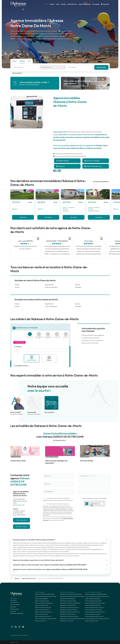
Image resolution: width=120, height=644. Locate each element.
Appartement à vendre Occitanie (68, 614)
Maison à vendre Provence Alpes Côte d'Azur (46, 619)
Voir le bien (23, 217)
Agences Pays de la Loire (29, 579)
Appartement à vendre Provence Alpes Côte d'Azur (72, 619)
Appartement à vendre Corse (67, 621)
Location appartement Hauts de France (94, 608)
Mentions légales (21, 527)
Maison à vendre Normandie (42, 601)
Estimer (14, 61)
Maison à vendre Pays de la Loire (43, 616)
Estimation (61, 166)
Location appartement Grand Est (93, 605)
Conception (13, 611)
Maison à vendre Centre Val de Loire (44, 612)
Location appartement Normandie (93, 601)
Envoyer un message (92, 161)
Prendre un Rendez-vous (93, 166)
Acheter (52, 4)
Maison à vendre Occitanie (41, 614)
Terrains (17, 287)
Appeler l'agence (63, 161)
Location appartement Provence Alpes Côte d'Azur (97, 619)
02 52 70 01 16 (19, 505)
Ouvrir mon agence (15, 605)
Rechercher (101, 67)
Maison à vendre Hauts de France (43, 608)
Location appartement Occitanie (93, 614)
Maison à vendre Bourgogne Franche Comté (46, 596)
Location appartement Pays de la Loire (94, 616)
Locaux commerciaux (51, 287)
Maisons (17, 285)
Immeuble (78, 287)
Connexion (105, 4)
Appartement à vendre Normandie (68, 601)
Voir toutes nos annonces (101, 182)
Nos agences (14, 600)
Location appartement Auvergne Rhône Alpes (96, 594)
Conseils (63, 4)
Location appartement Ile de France (93, 610)
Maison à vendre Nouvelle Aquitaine (44, 603)
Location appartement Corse (92, 621)
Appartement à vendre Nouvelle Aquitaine (70, 603)
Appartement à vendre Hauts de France (69, 608)
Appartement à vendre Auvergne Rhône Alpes (71, 594)
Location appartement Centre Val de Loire (95, 612)
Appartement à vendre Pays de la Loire (69, 616)
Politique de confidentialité (17, 614)
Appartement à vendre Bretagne (68, 599)
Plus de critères (18, 73)
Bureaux (78, 285)
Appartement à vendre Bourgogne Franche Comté (72, 596)
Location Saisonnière (84, 4)
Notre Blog (13, 607)
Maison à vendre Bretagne (41, 599)
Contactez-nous (72, 4)
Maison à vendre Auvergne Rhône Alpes (45, 594)
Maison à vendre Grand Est (42, 605)
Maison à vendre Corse (41, 621)
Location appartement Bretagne (92, 599)
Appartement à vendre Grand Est (68, 605)
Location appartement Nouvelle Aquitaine (95, 603)
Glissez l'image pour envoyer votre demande (94, 498)
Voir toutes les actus (60, 440)
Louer (58, 4)
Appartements (49, 285)
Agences (17, 579)
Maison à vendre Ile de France (42, 610)
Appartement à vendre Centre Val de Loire (70, 612)
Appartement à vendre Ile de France (68, 610)
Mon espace (96, 4)
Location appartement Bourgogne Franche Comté (97, 596)
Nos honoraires (21, 520)
